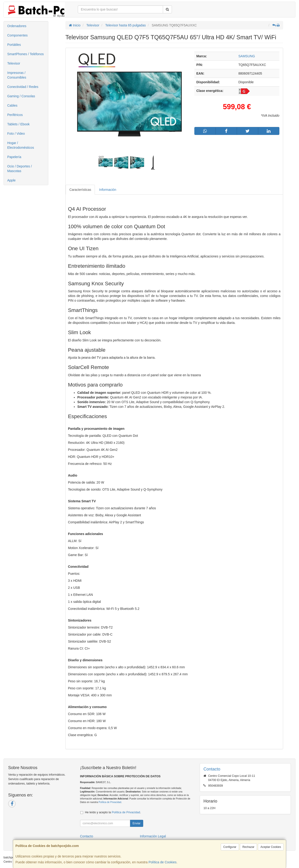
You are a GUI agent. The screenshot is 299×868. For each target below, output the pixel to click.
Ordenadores (17, 26)
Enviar (136, 823)
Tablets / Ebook (18, 124)
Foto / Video (16, 134)
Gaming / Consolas (21, 96)
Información (108, 190)
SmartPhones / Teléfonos (25, 54)
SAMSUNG (247, 56)
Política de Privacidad (110, 802)
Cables (12, 105)
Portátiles (14, 45)
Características (80, 190)
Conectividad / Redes (23, 87)
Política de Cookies (163, 862)
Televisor (14, 63)
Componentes (17, 35)
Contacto (87, 836)
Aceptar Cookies (271, 847)
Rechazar (248, 847)
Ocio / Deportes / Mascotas (20, 169)
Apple (11, 180)
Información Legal (153, 836)
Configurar (230, 847)
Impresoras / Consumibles (17, 75)
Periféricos (15, 115)
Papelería (14, 157)
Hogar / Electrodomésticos (21, 145)
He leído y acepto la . (113, 812)
